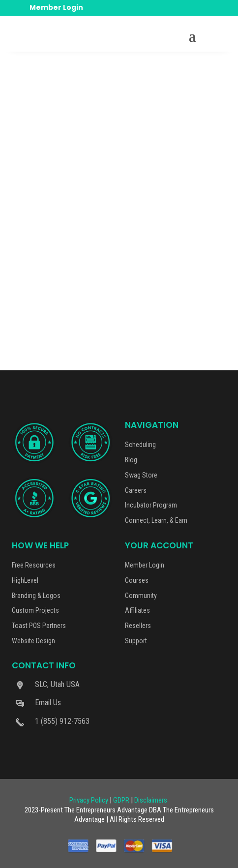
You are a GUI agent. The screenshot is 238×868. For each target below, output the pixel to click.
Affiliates (137, 610)
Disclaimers (151, 800)
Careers (136, 490)
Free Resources (34, 565)
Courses (137, 580)
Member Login (56, 7)
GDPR (121, 800)
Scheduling (140, 445)
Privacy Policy (89, 800)
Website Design (33, 641)
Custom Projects (35, 610)
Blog (131, 460)
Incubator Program (151, 505)
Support (136, 641)
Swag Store (141, 475)
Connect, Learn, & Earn (156, 520)
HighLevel (25, 580)
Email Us (48, 703)
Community (141, 596)
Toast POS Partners (39, 626)
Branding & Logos (36, 596)
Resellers (138, 626)
